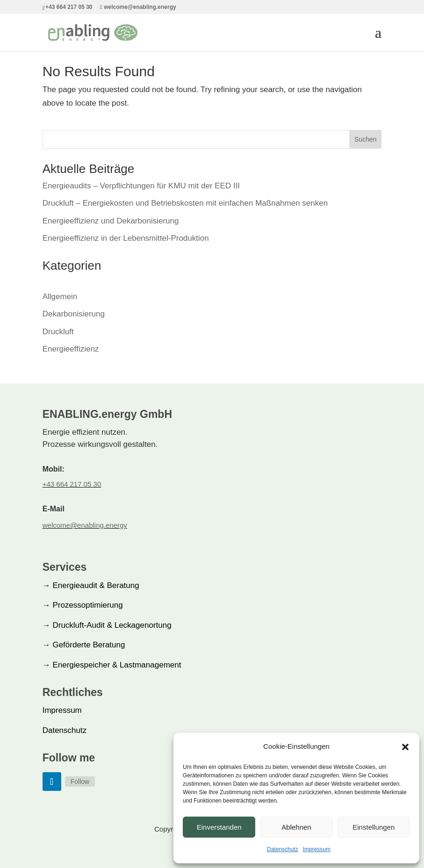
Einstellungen (374, 827)
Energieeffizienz (71, 349)
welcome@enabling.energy (85, 525)
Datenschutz (283, 849)
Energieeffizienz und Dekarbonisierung (111, 221)
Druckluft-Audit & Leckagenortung (107, 625)
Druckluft (58, 332)
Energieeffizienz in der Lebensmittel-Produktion (126, 238)
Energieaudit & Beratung (91, 585)
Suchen (365, 139)
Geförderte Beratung (84, 645)
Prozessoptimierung (83, 605)
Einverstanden (219, 827)
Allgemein (60, 297)
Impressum (317, 849)
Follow (80, 782)
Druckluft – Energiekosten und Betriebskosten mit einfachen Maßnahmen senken (185, 203)
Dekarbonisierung (74, 314)
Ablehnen (296, 827)
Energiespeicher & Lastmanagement (112, 665)
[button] (405, 747)
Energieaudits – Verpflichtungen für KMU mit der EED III (141, 186)
